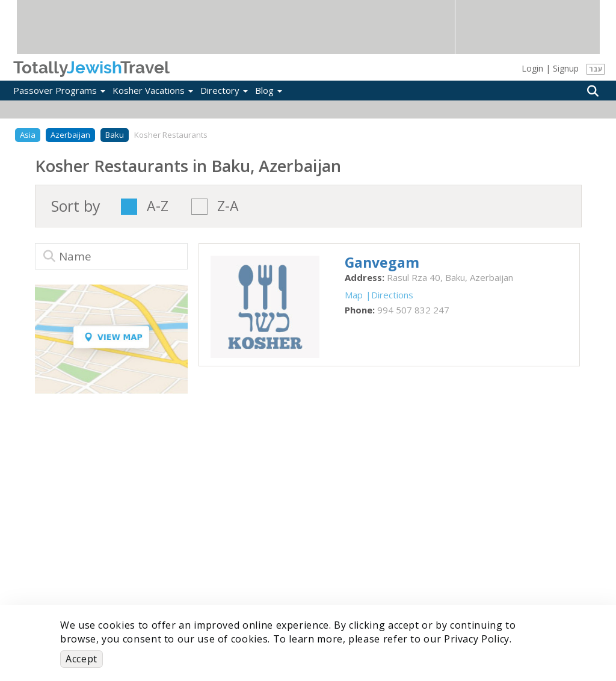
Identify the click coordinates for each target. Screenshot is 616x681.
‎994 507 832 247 (413, 310)
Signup (566, 68)
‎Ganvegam (382, 262)
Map (354, 295)
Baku (115, 135)
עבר (596, 69)
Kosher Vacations (153, 90)
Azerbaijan (70, 135)
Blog (269, 90)
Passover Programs (59, 90)
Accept (82, 659)
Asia (28, 135)
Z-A (228, 207)
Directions (392, 295)
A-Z (158, 207)
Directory (224, 90)
